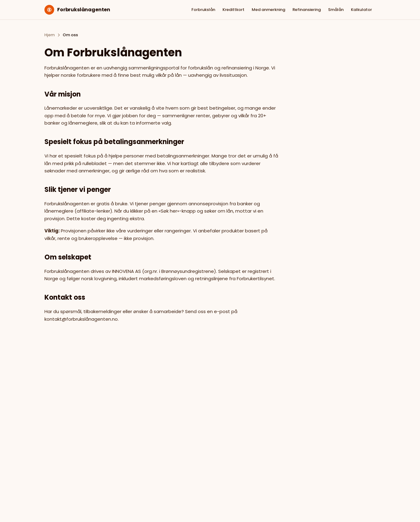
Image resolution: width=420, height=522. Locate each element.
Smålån (336, 10)
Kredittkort (233, 10)
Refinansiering (307, 10)
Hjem (50, 35)
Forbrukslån (203, 10)
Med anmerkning (268, 10)
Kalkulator (361, 10)
